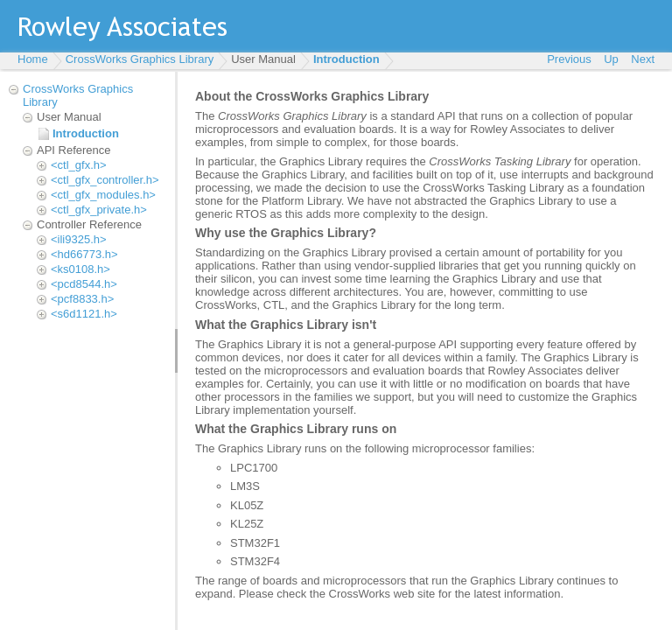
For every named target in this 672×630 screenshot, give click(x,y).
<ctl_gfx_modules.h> (103, 195)
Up (611, 59)
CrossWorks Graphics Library (140, 59)
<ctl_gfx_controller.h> (105, 180)
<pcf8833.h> (82, 299)
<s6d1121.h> (84, 314)
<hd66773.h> (84, 254)
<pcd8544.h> (84, 284)
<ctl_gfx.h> (79, 165)
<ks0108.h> (80, 269)
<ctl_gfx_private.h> (99, 210)
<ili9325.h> (79, 239)
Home (33, 59)
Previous (569, 59)
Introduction (346, 59)
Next (643, 59)
